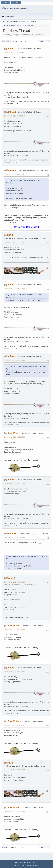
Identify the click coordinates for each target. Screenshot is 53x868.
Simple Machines (33, 865)
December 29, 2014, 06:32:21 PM (15, 811)
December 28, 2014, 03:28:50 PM (15, 437)
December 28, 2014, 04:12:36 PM (15, 484)
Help (17, 863)
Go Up (5, 847)
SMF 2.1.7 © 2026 (21, 865)
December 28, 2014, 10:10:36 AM (15, 242)
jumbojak (11, 49)
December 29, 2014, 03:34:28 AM (15, 672)
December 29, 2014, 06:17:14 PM (15, 770)
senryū (7, 208)
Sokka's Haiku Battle (12, 58)
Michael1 (11, 578)
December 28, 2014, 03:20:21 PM (15, 360)
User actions (45, 41)
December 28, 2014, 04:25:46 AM (15, 53)
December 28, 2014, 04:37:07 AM (15, 116)
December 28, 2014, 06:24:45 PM (15, 630)
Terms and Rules (25, 863)
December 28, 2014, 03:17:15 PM (15, 289)
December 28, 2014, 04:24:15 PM (15, 582)
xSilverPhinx (13, 433)
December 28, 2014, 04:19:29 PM (15, 537)
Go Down (6, 41)
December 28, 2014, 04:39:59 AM (15, 174)
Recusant (11, 170)
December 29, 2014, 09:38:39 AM (15, 725)
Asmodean (12, 533)
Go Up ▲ (35, 863)
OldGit (10, 235)
